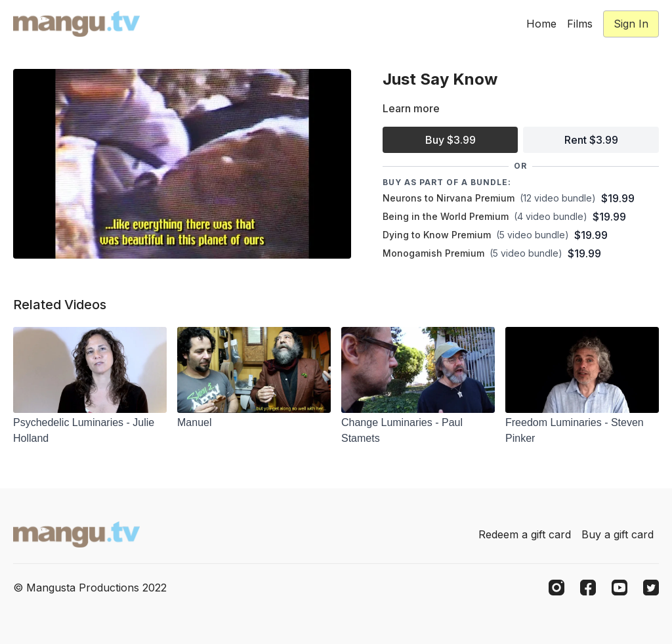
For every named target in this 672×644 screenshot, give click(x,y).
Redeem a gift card (525, 534)
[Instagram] (556, 588)
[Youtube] (619, 588)
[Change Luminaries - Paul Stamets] (418, 431)
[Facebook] (588, 588)
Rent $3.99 (591, 140)
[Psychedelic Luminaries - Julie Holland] (90, 431)
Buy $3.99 (451, 140)
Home (541, 24)
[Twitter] (651, 588)
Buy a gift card (618, 534)
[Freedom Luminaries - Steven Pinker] (582, 431)
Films (580, 24)
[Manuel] (254, 423)
